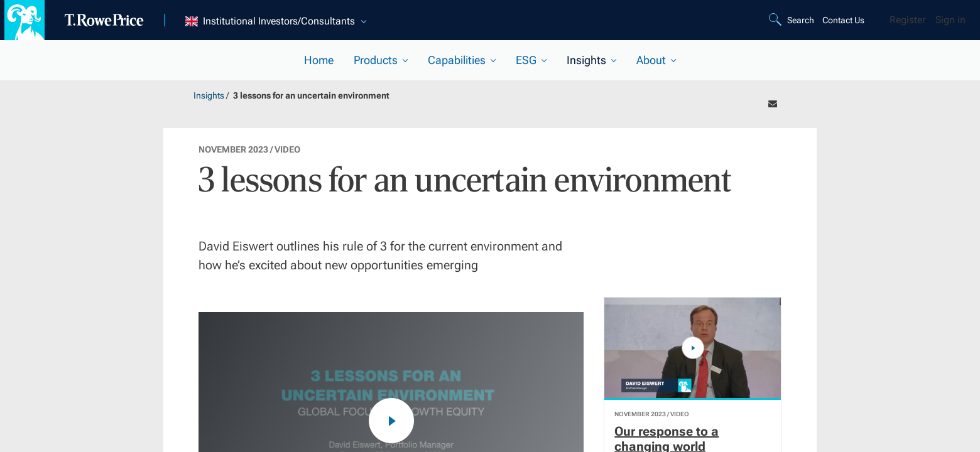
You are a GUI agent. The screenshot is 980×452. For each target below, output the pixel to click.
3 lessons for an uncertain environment (311, 95)
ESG (526, 60)
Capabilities (457, 60)
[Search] (793, 20)
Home (319, 60)
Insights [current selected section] (586, 60)
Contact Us (843, 20)
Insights (209, 95)
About (651, 60)
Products (376, 60)
